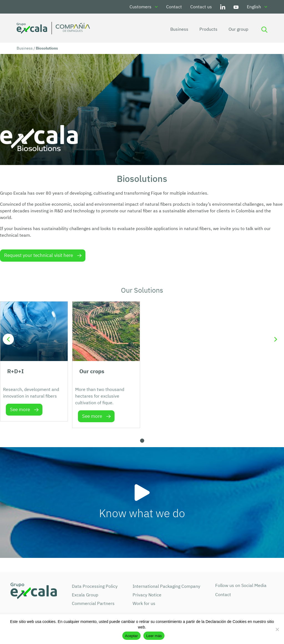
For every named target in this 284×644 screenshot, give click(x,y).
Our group (238, 29)
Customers (140, 7)
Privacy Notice (147, 595)
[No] (277, 629)
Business (178, 29)
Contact (174, 7)
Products (208, 29)
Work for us (144, 603)
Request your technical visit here (39, 255)
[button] (142, 441)
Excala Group (85, 595)
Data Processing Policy (95, 586)
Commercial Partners (93, 603)
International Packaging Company (166, 586)
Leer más (154, 636)
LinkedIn (223, 7)
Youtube (236, 7)
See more (20, 409)
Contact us (201, 7)
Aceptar (132, 636)
